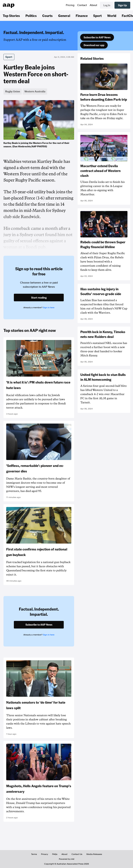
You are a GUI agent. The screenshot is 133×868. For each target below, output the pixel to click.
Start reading (39, 298)
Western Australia (35, 91)
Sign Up (122, 5)
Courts (47, 16)
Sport (97, 16)
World (112, 16)
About (93, 5)
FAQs (55, 854)
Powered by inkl (67, 859)
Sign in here (49, 308)
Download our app (94, 45)
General (64, 16)
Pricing (70, 5)
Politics (31, 16)
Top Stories (11, 16)
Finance (82, 16)
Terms (34, 854)
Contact (82, 5)
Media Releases (94, 854)
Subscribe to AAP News (97, 37)
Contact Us (77, 854)
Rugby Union (13, 91)
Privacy (45, 854)
